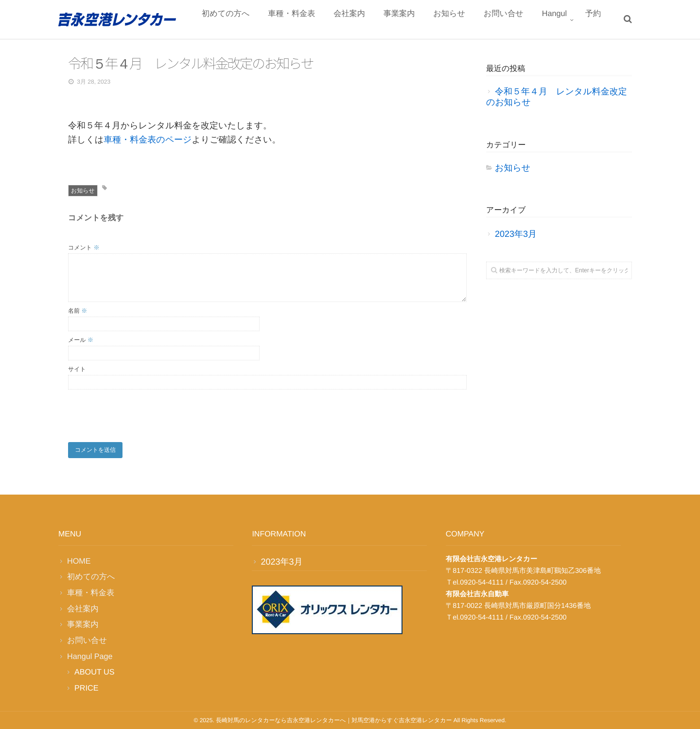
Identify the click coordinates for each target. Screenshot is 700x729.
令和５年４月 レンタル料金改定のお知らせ (557, 97)
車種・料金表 (326, 20)
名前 (78, 311)
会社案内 (378, 20)
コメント (84, 248)
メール (81, 340)
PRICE (86, 688)
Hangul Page (90, 657)
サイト (77, 369)
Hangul (561, 20)
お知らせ (467, 20)
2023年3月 (516, 234)
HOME (79, 561)
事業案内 (422, 20)
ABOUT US (94, 672)
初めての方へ (266, 20)
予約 (595, 20)
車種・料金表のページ (148, 140)
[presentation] (142, 413)
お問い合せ (516, 20)
